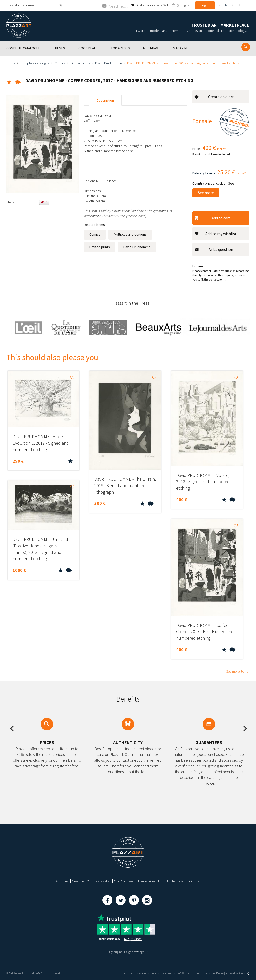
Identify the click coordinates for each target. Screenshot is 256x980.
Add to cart (212, 218)
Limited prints (80, 63)
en (225, 5)
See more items (237, 671)
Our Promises (124, 881)
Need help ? (80, 881)
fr (218, 5)
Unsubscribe (146, 881)
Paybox (220, 973)
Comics (60, 63)
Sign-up (187, 5)
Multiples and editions (130, 234)
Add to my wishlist (216, 233)
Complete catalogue (35, 63)
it (239, 5)
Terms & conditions (185, 881)
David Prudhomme (109, 63)
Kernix (244, 973)
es (245, 5)
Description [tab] (105, 100)
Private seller (101, 881)
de (233, 5)
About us (62, 881)
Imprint (163, 881)
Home (11, 63)
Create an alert (214, 97)
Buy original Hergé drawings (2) (128, 952)
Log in (205, 5)
